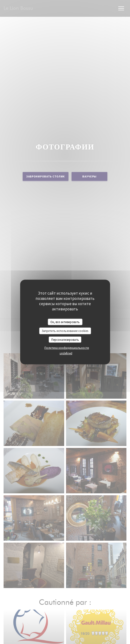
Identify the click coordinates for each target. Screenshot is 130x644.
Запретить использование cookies (65, 331)
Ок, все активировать (65, 322)
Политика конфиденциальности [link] (67, 348)
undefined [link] (66, 353)
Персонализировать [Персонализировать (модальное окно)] (65, 339)
